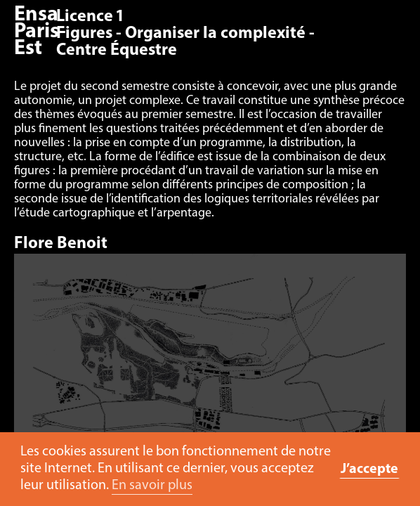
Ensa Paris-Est (40, 32)
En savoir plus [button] (152, 486)
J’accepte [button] (369, 469)
